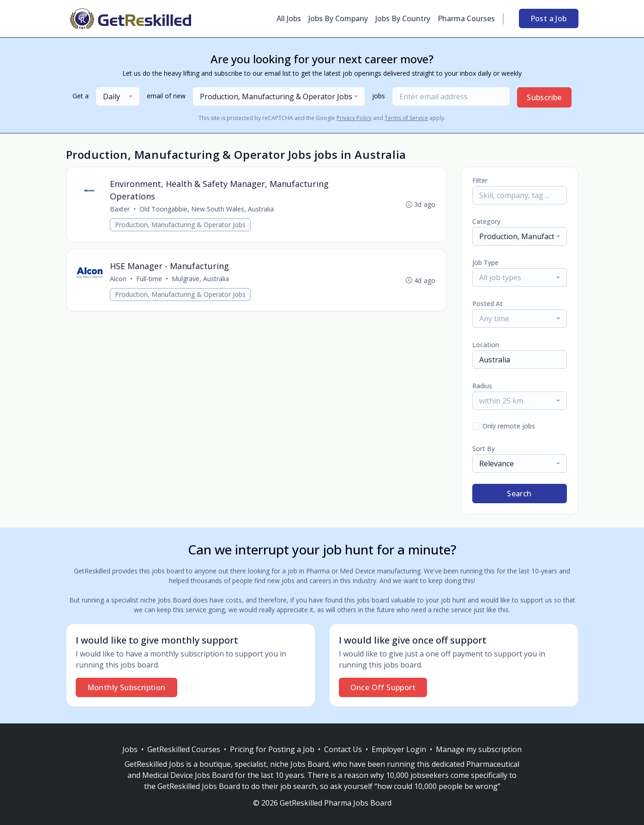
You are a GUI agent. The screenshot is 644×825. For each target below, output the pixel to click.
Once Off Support (383, 687)
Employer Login (399, 749)
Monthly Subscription (126, 687)
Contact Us (343, 749)
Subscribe (544, 97)
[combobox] (118, 96)
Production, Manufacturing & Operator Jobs (181, 225)
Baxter (121, 209)
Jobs (130, 749)
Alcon (119, 280)
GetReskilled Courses (184, 749)
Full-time (150, 280)
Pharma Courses (466, 18)
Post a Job (549, 18)
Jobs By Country (403, 18)
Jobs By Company (338, 18)
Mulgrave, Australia (201, 280)
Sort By (484, 449)
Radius (482, 386)
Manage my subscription (479, 749)
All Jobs (289, 18)
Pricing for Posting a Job (272, 749)
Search (519, 494)
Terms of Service (406, 118)
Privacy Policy (354, 118)
